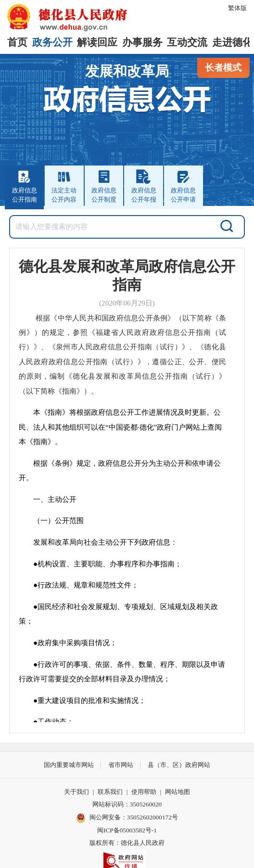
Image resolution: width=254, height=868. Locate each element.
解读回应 (97, 42)
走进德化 (232, 42)
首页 (17, 42)
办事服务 (142, 42)
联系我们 (110, 792)
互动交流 (187, 42)
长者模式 (223, 68)
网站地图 (178, 792)
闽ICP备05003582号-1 (127, 830)
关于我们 (76, 792)
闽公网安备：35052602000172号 (127, 818)
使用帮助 (144, 792)
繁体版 (237, 8)
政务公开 (52, 42)
